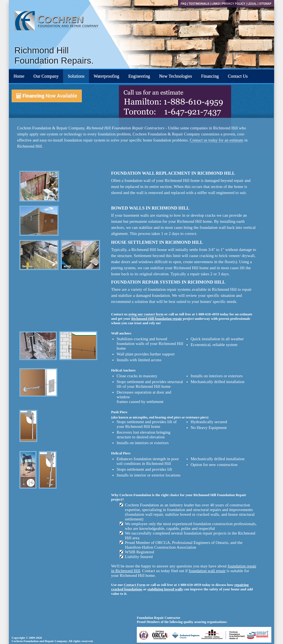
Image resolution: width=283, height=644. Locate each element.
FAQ (184, 4)
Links (216, 4)
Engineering (139, 76)
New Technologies (176, 76)
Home (19, 76)
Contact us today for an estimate (217, 140)
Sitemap (265, 4)
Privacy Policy (234, 4)
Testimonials (199, 4)
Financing (210, 76)
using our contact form (146, 314)
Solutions (76, 76)
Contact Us (238, 76)
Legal (252, 4)
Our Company (46, 76)
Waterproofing (107, 76)
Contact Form (135, 585)
